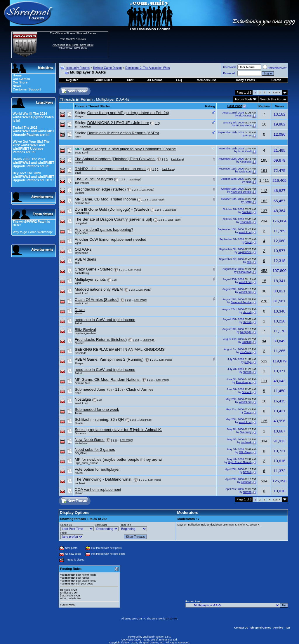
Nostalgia (83, 399)
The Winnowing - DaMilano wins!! (104, 479)
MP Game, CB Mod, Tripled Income (105, 199)
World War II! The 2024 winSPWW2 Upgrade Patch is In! (33, 117)
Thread (80, 106)
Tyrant (248, 202)
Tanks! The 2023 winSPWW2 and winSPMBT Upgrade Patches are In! (33, 131)
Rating (210, 106)
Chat (130, 80)
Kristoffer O (242, 525)
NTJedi (79, 473)
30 (264, 291)
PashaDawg (82, 213)
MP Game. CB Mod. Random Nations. (108, 379)
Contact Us (241, 628)
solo (77, 263)
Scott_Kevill (82, 153)
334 (264, 441)
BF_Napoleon (83, 127)
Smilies (64, 593)
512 (264, 361)
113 (264, 191)
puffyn (248, 362)
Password (229, 73)
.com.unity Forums (77, 68)
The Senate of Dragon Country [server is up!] (113, 219)
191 (264, 171)
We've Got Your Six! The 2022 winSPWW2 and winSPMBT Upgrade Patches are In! (31, 147)
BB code (65, 590)
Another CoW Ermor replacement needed (111, 239)
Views (280, 106)
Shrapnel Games (261, 628)
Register (72, 80)
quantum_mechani (86, 333)
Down (80, 310)
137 (264, 211)
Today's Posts (245, 80)
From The (125, 525)
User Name (230, 67)
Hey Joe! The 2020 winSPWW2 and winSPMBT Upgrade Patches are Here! (33, 177)
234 (264, 221)
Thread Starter (99, 106)
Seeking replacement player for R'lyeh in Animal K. (118, 430)
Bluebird (80, 193)
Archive (278, 628)
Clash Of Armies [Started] (97, 300)
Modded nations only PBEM (99, 289)
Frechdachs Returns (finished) (101, 340)
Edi (203, 525)
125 (264, 421)
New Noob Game (90, 440)
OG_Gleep (81, 453)
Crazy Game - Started (94, 269)
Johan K (254, 525)
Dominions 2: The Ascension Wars (147, 68)
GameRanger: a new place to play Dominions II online (129, 149)
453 (264, 271)
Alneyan (80, 116)
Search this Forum (273, 99)
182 (264, 201)
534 (264, 481)
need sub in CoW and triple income (105, 320)
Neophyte (246, 332)
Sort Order (101, 525)
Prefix (64, 533)
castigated (81, 223)
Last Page (177, 159)
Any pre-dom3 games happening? (104, 229)
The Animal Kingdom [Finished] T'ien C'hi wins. (115, 159)
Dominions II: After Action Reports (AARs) (123, 133)
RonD (78, 393)
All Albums (155, 80)
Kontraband (82, 443)
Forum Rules (68, 605)
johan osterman (225, 525)
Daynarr (182, 525)
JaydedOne (81, 233)
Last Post (235, 106)
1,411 (264, 180)
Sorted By (66, 525)
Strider (210, 525)
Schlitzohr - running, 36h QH (99, 419)
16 (264, 124)
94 (264, 341)
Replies (264, 106)
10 (264, 401)
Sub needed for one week (97, 410)
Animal (79, 163)
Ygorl (78, 173)
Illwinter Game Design (107, 68)
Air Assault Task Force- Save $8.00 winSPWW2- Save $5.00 (73, 46)
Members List (206, 80)
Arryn (78, 137)
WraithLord (245, 172)
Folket (78, 323)
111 (264, 381)
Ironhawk (246, 442)
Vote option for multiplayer (97, 469)
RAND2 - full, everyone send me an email (111, 169)
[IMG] (63, 596)
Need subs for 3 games (95, 450)
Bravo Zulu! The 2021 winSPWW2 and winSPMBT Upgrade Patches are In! (33, 163)
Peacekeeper (244, 382)
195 (264, 160)
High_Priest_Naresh (87, 463)
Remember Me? (275, 68)
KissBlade (246, 162)
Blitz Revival (85, 330)
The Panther (82, 183)
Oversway (246, 432)
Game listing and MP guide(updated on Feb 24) (128, 113)
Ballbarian (194, 525)
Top (288, 628)
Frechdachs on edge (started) (100, 189)
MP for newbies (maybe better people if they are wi (119, 459)
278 (264, 301)
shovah (79, 313)
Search (276, 80)
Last (277, 93)
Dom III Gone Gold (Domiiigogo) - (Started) (112, 209)
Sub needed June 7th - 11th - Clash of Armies (114, 389)
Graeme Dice (82, 203)
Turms (78, 413)
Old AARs (83, 249)
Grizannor (81, 433)
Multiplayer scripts (90, 279)
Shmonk (247, 392)
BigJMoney (245, 116)
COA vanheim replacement (98, 489)
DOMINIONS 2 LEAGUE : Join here (118, 123)
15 (264, 281)
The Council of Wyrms (94, 179)
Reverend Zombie (241, 192)
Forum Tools (244, 99)
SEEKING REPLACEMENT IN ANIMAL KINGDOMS (120, 349)
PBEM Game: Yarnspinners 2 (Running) (109, 359)
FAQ (179, 80)
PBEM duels (85, 259)
